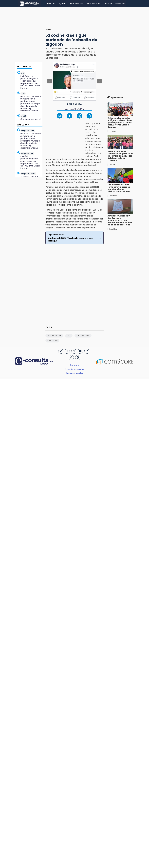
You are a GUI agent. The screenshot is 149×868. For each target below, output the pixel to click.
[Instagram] (74, 351)
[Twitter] (61, 351)
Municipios (120, 4)
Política (51, 4)
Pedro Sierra (74, 104)
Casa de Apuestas (74, 373)
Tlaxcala (108, 4)
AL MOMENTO (24, 67)
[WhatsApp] (71, 358)
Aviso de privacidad (74, 369)
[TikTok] (87, 351)
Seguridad (62, 4)
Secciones (92, 4)
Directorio (74, 365)
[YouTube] (80, 351)
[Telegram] (78, 358)
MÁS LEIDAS (23, 125)
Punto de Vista (77, 4)
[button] (50, 81)
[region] (34, 44)
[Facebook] (67, 351)
